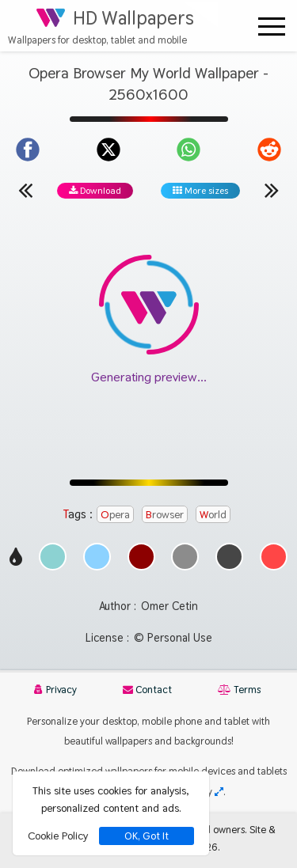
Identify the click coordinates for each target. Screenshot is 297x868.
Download (95, 191)
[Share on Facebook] (28, 150)
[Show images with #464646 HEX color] (229, 566)
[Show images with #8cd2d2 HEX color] (53, 566)
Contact (147, 690)
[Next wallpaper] (272, 190)
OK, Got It (147, 836)
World (213, 514)
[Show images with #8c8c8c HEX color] (185, 566)
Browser (165, 514)
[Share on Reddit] (269, 150)
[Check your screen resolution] (219, 792)
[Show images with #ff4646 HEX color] (274, 566)
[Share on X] (109, 150)
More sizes (200, 191)
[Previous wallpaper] (25, 190)
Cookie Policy (58, 836)
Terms (239, 690)
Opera (115, 514)
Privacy (55, 690)
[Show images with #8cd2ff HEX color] (97, 566)
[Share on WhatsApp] (188, 150)
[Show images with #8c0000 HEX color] (141, 566)
